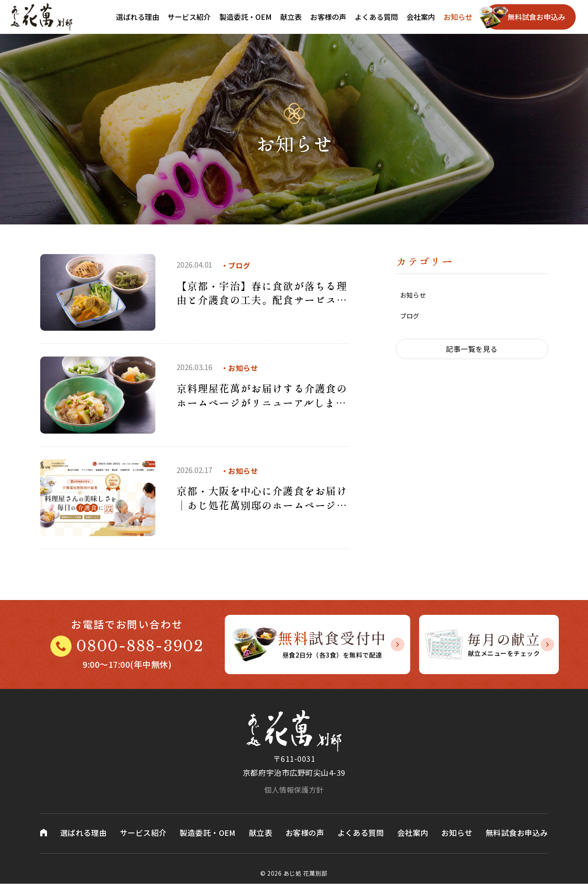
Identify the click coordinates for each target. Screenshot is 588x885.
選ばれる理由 (138, 17)
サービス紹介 (189, 17)
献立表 (291, 17)
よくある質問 (376, 17)
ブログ (410, 317)
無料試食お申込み (536, 17)
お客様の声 (328, 17)
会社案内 (421, 17)
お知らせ (458, 17)
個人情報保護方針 (294, 790)
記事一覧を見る (472, 351)
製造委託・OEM (246, 17)
